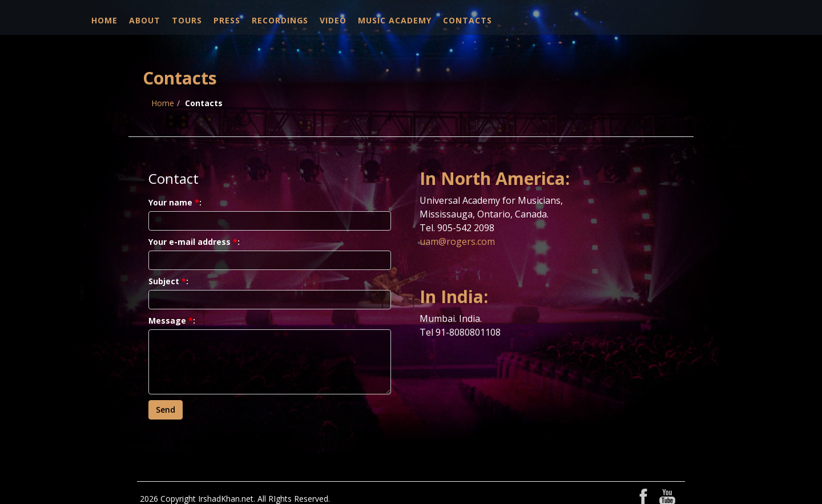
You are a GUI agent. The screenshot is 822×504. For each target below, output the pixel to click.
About (145, 20)
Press (227, 20)
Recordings (280, 20)
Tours (187, 20)
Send (166, 410)
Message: (172, 320)
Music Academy (395, 20)
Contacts (468, 20)
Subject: (168, 281)
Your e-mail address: (194, 242)
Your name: (175, 202)
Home (104, 20)
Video (333, 20)
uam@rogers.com (457, 241)
